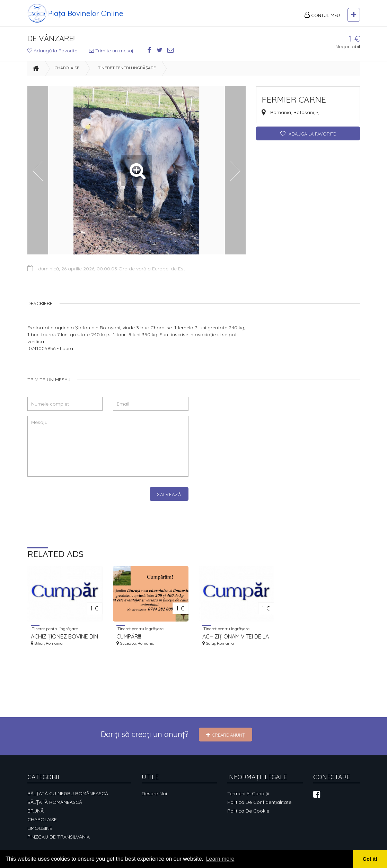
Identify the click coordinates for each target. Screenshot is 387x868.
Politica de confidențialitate (259, 802)
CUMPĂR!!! (129, 636)
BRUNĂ (36, 811)
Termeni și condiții (248, 793)
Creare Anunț (226, 735)
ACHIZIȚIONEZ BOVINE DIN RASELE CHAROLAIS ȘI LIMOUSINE (64, 637)
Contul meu (322, 15)
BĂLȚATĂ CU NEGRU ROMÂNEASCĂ (68, 793)
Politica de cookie (248, 811)
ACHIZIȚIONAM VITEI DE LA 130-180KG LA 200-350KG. (236, 637)
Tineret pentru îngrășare (127, 68)
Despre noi (154, 793)
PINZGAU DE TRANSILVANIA (59, 837)
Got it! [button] (370, 859)
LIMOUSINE (40, 828)
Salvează (169, 494)
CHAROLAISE (67, 68)
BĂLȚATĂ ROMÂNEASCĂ (55, 802)
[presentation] (80, 501)
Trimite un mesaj (111, 51)
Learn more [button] (220, 859)
